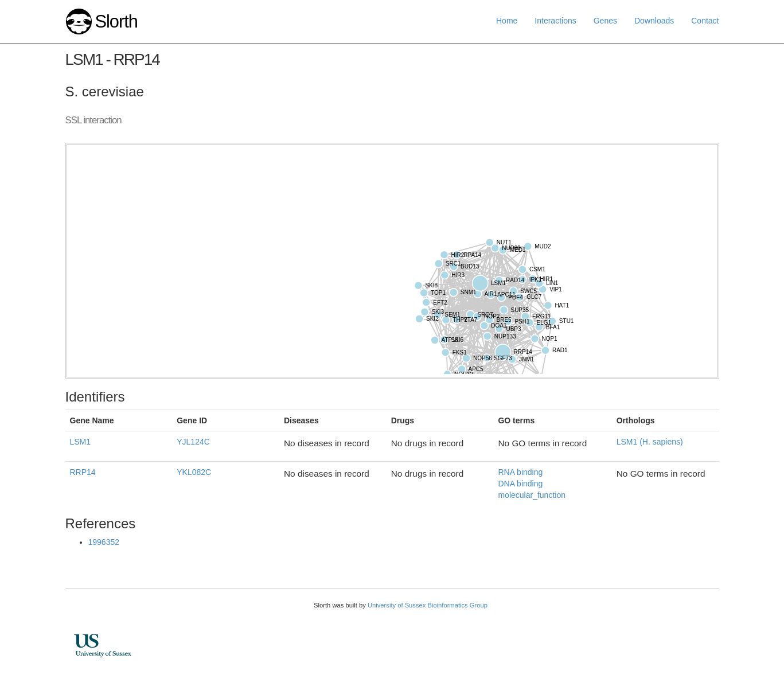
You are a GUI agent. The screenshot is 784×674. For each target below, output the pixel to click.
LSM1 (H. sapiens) (650, 442)
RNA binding (520, 472)
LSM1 (81, 442)
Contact (705, 21)
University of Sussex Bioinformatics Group (428, 605)
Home (507, 21)
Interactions (555, 21)
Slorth (116, 22)
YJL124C (193, 442)
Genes (605, 21)
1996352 (104, 542)
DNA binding (520, 484)
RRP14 (83, 472)
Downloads (654, 21)
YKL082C (194, 472)
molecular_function (532, 495)
